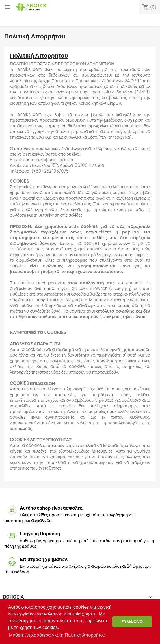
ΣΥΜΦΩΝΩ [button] (132, 622)
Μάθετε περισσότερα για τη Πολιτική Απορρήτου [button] (57, 635)
